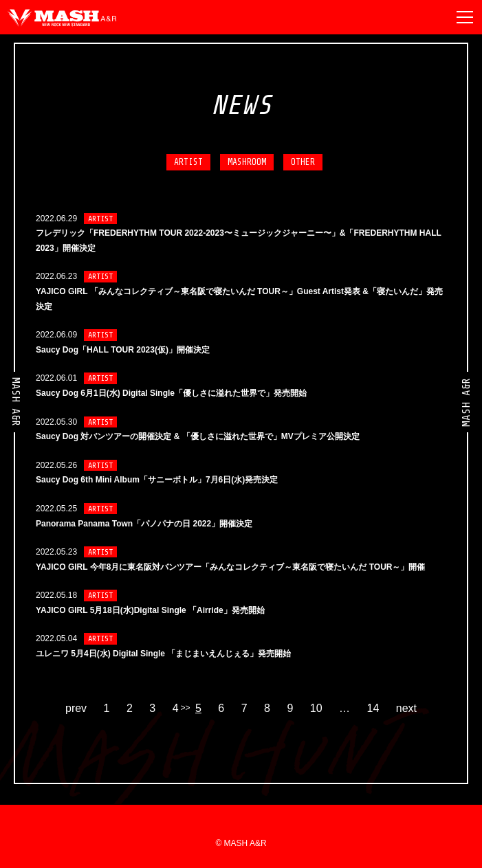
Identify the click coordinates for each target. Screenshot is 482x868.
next (406, 709)
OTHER (303, 162)
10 (316, 709)
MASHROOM (247, 162)
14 (373, 709)
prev (76, 709)
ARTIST (188, 162)
